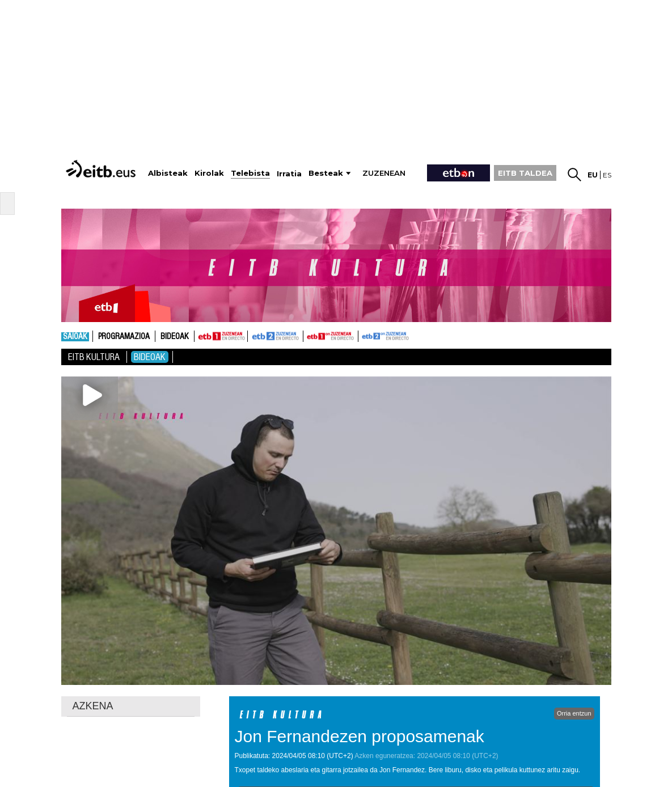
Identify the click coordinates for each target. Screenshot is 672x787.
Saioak (75, 337)
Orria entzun (574, 713)
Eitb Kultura (94, 357)
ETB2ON (364, 335)
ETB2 (276, 336)
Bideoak (175, 337)
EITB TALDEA (525, 173)
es (607, 175)
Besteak (326, 173)
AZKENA (93, 706)
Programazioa (124, 337)
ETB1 (221, 336)
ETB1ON (308, 335)
